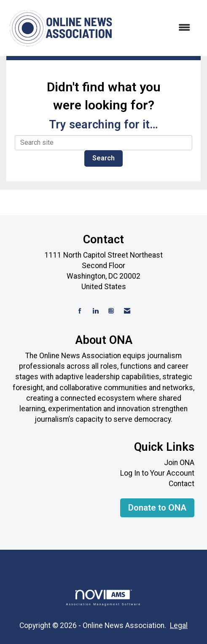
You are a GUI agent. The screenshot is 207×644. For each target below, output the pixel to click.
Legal (179, 625)
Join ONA (179, 463)
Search (103, 158)
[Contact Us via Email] (127, 311)
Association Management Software (103, 597)
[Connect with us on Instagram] (111, 311)
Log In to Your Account (157, 473)
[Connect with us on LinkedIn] (95, 311)
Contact (181, 484)
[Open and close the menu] (157, 28)
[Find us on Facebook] (80, 311)
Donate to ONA (157, 508)
